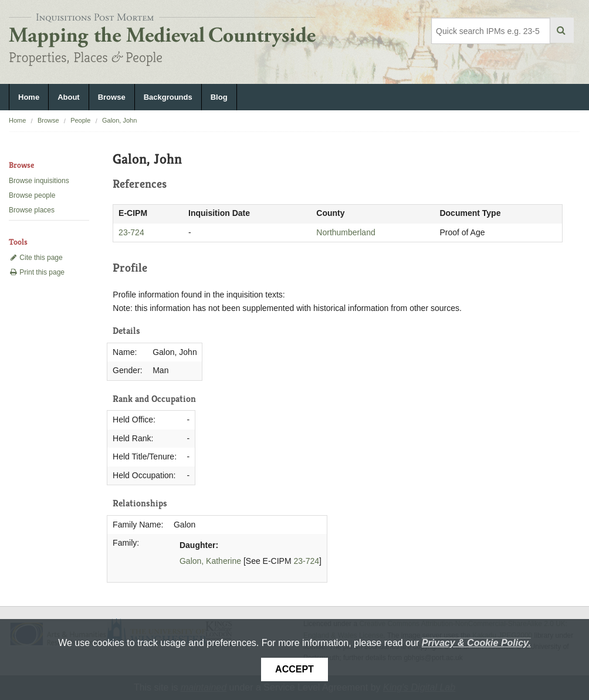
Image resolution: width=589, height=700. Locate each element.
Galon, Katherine (210, 561)
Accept (294, 669)
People (80, 120)
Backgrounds (168, 97)
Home (29, 97)
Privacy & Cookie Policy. (476, 643)
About (69, 97)
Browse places (32, 210)
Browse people (32, 195)
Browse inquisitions (39, 181)
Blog (219, 97)
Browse (112, 97)
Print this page (37, 272)
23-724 (131, 232)
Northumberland (346, 232)
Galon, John (119, 120)
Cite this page (36, 258)
